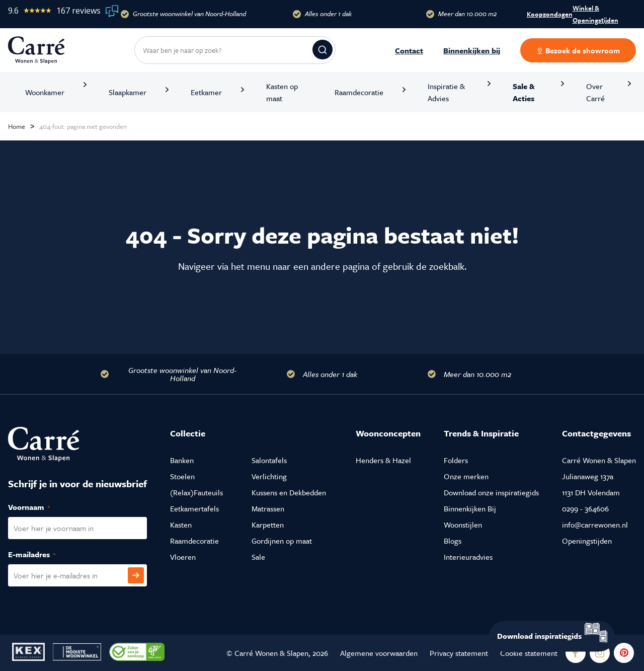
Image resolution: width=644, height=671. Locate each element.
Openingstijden (587, 541)
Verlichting (269, 476)
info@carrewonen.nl (595, 525)
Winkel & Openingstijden (595, 14)
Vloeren (183, 557)
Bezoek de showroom (578, 50)
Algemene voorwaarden (379, 653)
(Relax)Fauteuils (196, 492)
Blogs (453, 541)
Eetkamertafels (194, 508)
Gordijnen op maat (282, 541)
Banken (182, 460)
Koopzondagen (550, 14)
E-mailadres (43, 555)
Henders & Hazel (383, 460)
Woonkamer (45, 92)
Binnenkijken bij (472, 50)
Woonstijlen (463, 525)
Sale (258, 557)
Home (17, 126)
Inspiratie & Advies (446, 92)
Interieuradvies (468, 557)
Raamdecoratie (359, 92)
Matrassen (268, 508)
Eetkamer (206, 92)
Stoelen (182, 476)
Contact (409, 50)
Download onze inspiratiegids (491, 492)
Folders (456, 460)
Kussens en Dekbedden (289, 492)
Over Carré (595, 92)
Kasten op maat (282, 92)
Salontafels (269, 460)
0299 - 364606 (585, 508)
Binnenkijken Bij (470, 508)
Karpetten (268, 525)
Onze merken (466, 476)
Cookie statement (529, 653)
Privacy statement (459, 653)
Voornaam (40, 507)
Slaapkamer (128, 92)
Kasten (181, 525)
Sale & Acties (524, 92)
